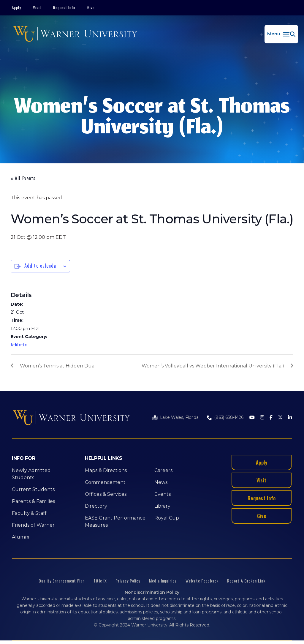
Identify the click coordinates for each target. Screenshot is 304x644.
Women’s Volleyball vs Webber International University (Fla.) (213, 366)
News (161, 482)
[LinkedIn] (290, 418)
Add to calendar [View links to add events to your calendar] (41, 266)
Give (91, 7)
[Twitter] (280, 418)
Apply (16, 7)
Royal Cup (167, 518)
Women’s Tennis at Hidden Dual (58, 366)
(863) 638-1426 (229, 417)
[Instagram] (262, 418)
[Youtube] (252, 418)
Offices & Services (106, 494)
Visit (37, 7)
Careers (163, 470)
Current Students (33, 489)
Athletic (19, 344)
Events (163, 494)
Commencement (105, 482)
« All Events (23, 178)
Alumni (20, 537)
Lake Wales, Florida (179, 417)
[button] (281, 34)
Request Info (64, 7)
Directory (96, 506)
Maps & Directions (106, 470)
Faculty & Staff (29, 513)
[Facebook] (271, 418)
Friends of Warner (33, 525)
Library (162, 506)
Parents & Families (33, 501)
